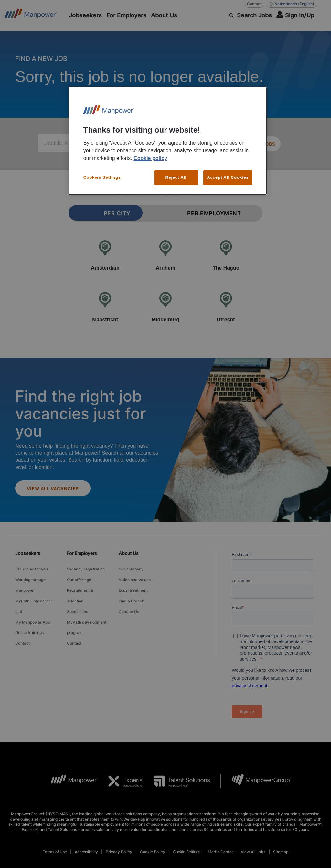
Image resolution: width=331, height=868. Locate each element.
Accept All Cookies (228, 177)
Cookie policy (150, 158)
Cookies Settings (102, 177)
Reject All (176, 177)
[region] (168, 141)
